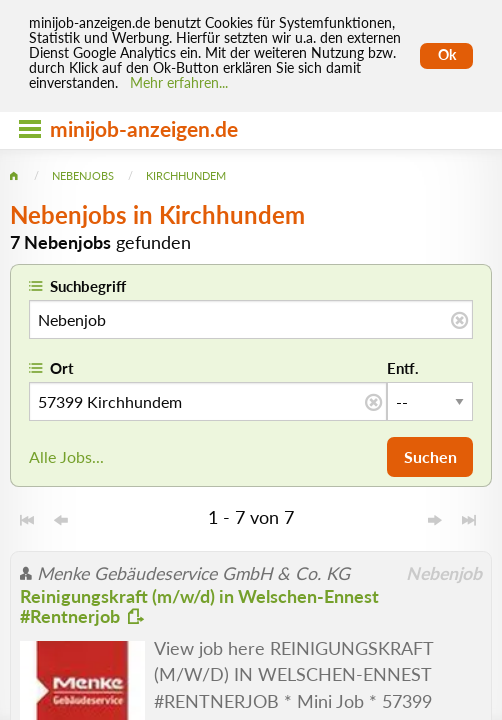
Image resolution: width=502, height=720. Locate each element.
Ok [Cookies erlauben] (447, 55)
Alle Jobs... (66, 456)
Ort (62, 368)
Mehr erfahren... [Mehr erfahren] (179, 83)
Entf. (403, 368)
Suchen (430, 456)
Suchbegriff (88, 286)
